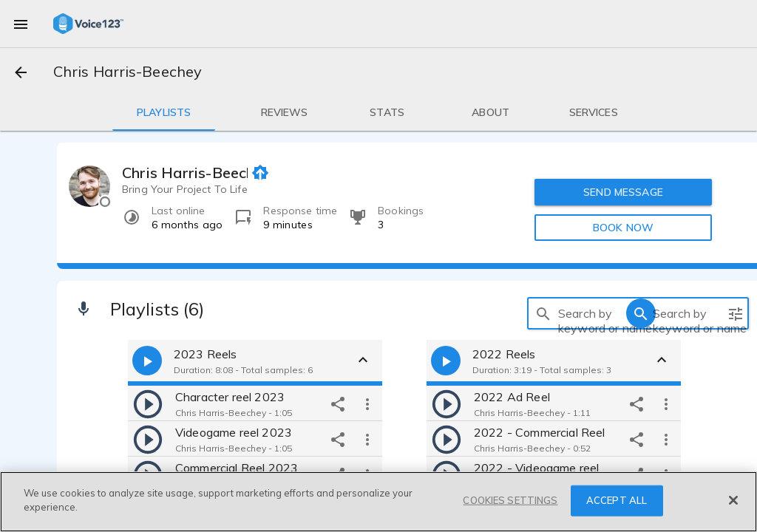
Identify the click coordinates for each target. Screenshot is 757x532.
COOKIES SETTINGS (510, 500)
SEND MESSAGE (623, 192)
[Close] (733, 500)
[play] (148, 403)
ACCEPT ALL (617, 500)
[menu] (21, 24)
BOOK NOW (623, 228)
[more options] (367, 403)
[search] (543, 313)
